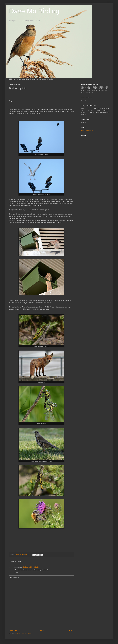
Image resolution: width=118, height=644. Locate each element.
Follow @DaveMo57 (87, 130)
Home (42, 631)
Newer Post (13, 631)
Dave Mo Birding (34, 11)
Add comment (14, 577)
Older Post (70, 631)
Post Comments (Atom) (24, 634)
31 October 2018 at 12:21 (31, 567)
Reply (16, 573)
